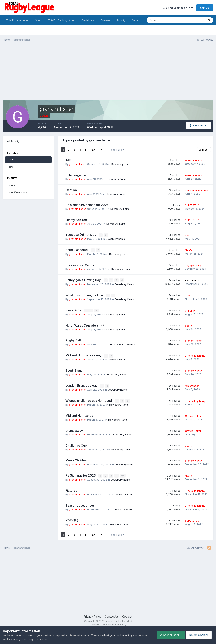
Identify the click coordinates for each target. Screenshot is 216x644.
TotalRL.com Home (17, 20)
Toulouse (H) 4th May (81, 235)
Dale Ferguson (76, 175)
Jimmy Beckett (76, 220)
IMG (68, 160)
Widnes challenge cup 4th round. (89, 399)
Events (11, 185)
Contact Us (112, 615)
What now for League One (85, 295)
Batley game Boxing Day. (84, 280)
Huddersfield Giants (80, 265)
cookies (28, 635)
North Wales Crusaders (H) (85, 325)
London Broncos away (82, 384)
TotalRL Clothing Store (61, 20)
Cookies (127, 615)
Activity (121, 20)
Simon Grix (74, 310)
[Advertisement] (72, 74)
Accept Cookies (169, 635)
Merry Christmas (77, 459)
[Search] (165, 20)
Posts (10, 167)
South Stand (74, 370)
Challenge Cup (76, 444)
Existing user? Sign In (178, 8)
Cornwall (72, 190)
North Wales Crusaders (121, 344)
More (135, 20)
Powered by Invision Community (108, 623)
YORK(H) (72, 519)
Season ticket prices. (80, 504)
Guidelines (88, 20)
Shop (38, 20)
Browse (105, 20)
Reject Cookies (199, 635)
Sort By (204, 150)
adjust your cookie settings (118, 635)
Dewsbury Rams (121, 164)
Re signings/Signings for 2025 (87, 205)
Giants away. (74, 429)
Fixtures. (72, 489)
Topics (11, 159)
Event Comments (17, 192)
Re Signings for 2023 (81, 474)
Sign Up (205, 8)
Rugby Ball (73, 340)
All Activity (13, 141)
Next (94, 150)
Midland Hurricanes (79, 414)
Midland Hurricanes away (84, 355)
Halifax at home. (77, 250)
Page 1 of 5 (117, 150)
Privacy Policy (92, 615)
